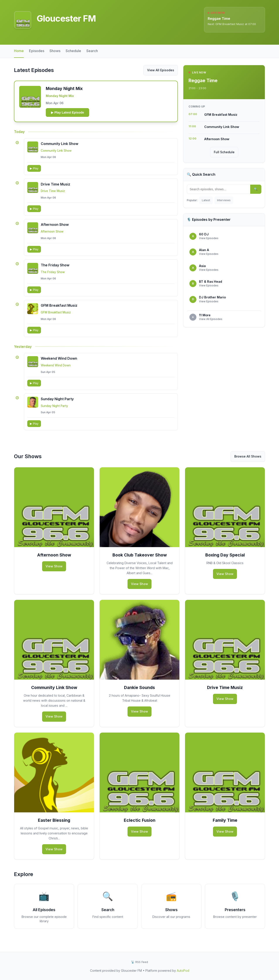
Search (92, 51)
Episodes (37, 51)
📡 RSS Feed (139, 962)
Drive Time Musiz (56, 186)
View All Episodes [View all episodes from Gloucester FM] (161, 70)
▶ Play (34, 169)
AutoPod (183, 971)
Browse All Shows (248, 462)
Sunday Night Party (58, 404)
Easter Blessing (54, 826)
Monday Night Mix (61, 96)
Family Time (225, 826)
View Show (54, 572)
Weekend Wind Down (59, 363)
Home (19, 51)
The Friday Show (55, 268)
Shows (55, 51)
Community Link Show (60, 145)
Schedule (73, 51)
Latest (206, 200)
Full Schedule (224, 152)
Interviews (224, 200)
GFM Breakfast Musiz (60, 310)
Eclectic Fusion (140, 826)
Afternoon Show (55, 227)
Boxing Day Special (225, 561)
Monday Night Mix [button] (65, 89)
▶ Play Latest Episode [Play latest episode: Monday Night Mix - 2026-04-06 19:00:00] (68, 113)
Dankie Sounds (139, 693)
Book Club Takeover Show (140, 561)
